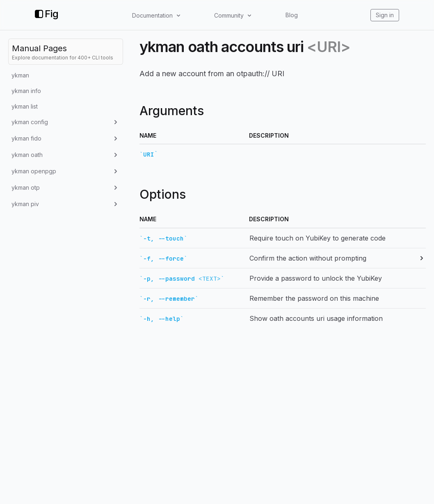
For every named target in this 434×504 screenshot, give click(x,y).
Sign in (385, 15)
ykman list (25, 106)
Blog (292, 15)
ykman (20, 75)
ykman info (26, 91)
